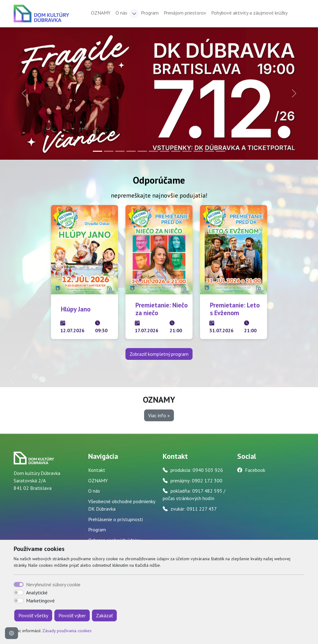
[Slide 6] (153, 151)
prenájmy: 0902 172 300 (196, 481)
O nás (94, 491)
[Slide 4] (131, 151)
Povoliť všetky (33, 615)
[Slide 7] (165, 151)
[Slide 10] (198, 151)
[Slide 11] (209, 151)
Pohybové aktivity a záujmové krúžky (249, 13)
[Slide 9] (187, 151)
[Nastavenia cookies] (11, 633)
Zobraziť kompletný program (159, 354)
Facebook (255, 470)
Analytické (37, 593)
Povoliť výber (72, 615)
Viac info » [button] (159, 415)
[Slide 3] (120, 151)
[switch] (19, 593)
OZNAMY (101, 13)
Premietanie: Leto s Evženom (235, 309)
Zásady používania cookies (67, 631)
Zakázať (104, 615)
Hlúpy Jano (76, 309)
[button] (134, 13)
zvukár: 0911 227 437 (194, 509)
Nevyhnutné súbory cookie (53, 584)
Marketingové (40, 601)
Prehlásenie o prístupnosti (116, 519)
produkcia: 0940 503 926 (197, 470)
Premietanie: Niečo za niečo (161, 309)
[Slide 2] (109, 151)
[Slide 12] (220, 151)
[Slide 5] (142, 151)
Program (150, 13)
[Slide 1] (98, 151)
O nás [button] (121, 13)
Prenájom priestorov (185, 13)
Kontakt (97, 470)
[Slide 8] (176, 151)
